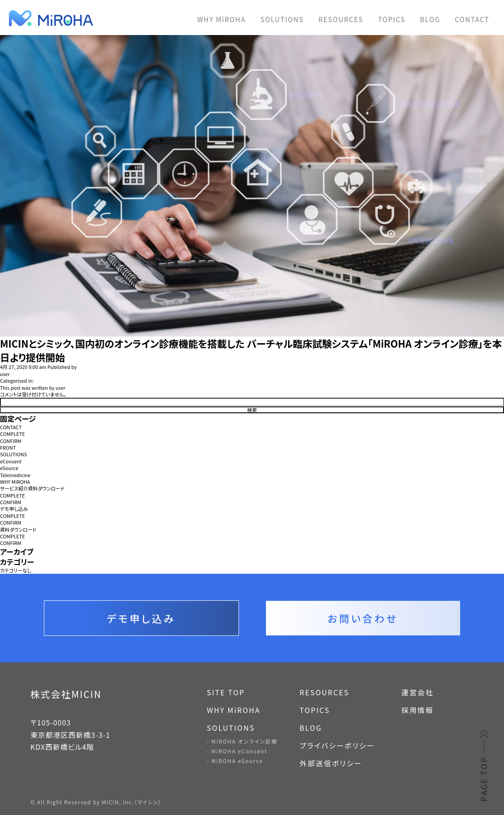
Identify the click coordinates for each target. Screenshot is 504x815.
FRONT (8, 448)
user (5, 374)
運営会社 (417, 692)
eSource (9, 468)
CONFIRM (11, 441)
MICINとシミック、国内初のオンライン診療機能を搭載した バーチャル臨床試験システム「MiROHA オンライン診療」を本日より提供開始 (251, 350)
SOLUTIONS (282, 19)
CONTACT (472, 19)
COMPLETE (12, 434)
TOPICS (392, 19)
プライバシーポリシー (337, 745)
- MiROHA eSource (235, 761)
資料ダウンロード (18, 530)
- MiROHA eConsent (237, 751)
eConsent (11, 461)
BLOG (430, 19)
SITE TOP (226, 692)
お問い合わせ (363, 618)
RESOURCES (341, 19)
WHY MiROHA (222, 19)
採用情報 (417, 710)
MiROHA (93, 18)
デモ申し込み (14, 509)
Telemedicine (15, 475)
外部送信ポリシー (331, 763)
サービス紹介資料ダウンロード (32, 488)
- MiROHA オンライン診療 (242, 741)
